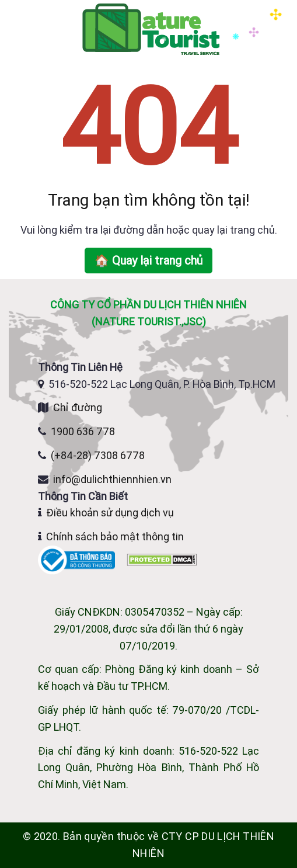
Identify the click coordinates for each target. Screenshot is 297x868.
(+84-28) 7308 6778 (98, 455)
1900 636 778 (83, 431)
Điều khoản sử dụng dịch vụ (110, 513)
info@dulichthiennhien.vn (112, 479)
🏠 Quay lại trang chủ (148, 260)
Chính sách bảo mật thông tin (115, 537)
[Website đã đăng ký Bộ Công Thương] (78, 559)
